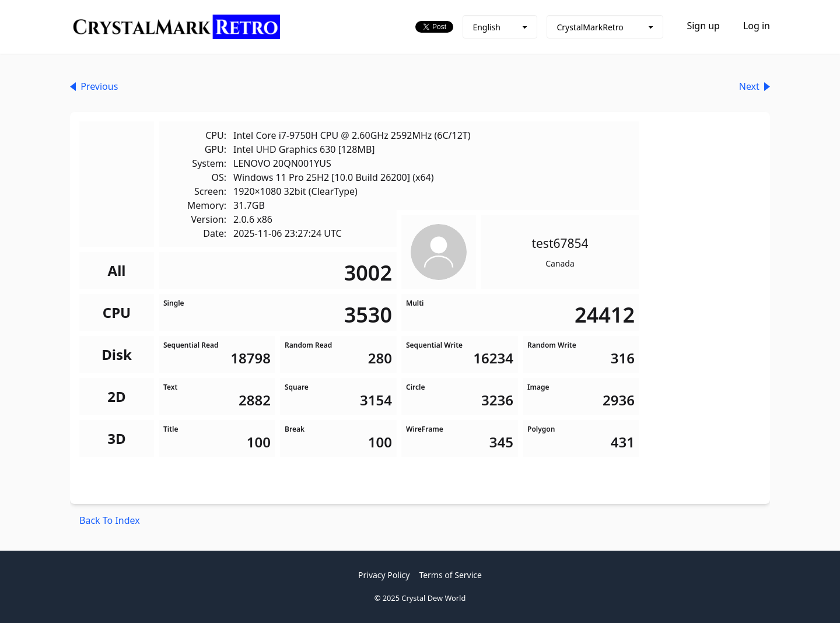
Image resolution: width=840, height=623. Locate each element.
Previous (94, 86)
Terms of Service (450, 575)
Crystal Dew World (433, 598)
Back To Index (110, 520)
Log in (757, 26)
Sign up (703, 26)
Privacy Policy (384, 575)
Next (755, 86)
